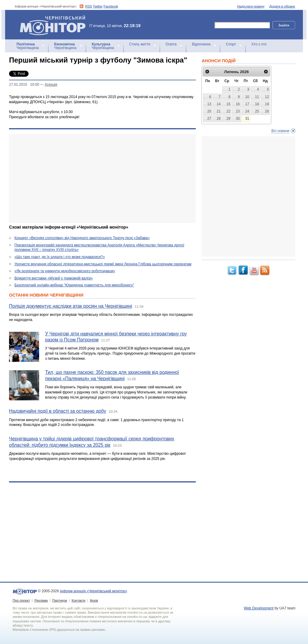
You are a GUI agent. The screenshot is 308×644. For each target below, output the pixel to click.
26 (267, 111)
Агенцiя (51, 85)
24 (247, 111)
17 (247, 104)
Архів (94, 600)
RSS (89, 6)
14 (219, 104)
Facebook (111, 6)
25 (257, 111)
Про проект (21, 600)
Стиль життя (140, 44)
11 (257, 97)
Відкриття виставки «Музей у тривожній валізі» (54, 278)
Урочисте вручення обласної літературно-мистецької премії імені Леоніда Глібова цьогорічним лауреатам (103, 264)
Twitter (98, 6)
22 (228, 111)
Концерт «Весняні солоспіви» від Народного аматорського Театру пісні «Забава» (82, 238)
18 (257, 104)
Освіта (171, 44)
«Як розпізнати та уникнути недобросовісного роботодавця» (65, 271)
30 (238, 119)
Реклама (41, 600)
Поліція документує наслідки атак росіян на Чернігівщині (71, 306)
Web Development (259, 608)
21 (219, 111)
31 (247, 119)
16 (238, 104)
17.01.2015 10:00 (24, 85)
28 (219, 119)
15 (228, 104)
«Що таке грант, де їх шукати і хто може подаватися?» (60, 257)
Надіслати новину (251, 6)
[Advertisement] (102, 178)
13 (209, 104)
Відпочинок (201, 44)
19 (267, 104)
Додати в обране (282, 6)
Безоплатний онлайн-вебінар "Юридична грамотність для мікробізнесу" (74, 285)
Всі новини (280, 131)
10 (247, 97)
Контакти (79, 600)
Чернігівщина (28, 46)
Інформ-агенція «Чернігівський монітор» (55, 25)
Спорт (231, 44)
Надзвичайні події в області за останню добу (58, 411)
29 (228, 119)
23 (238, 111)
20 (209, 111)
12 (267, 97)
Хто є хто (259, 44)
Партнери (60, 600)
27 (209, 119)
